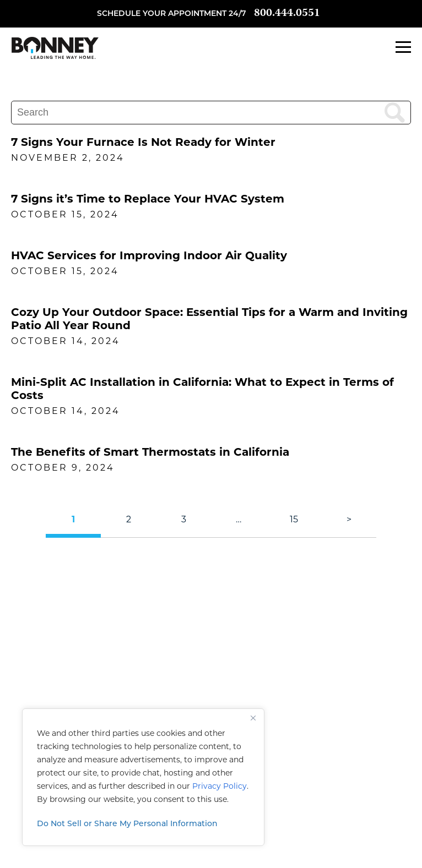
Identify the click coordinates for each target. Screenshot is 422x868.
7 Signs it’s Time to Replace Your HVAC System (148, 199)
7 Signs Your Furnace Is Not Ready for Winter (143, 142)
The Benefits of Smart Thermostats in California (150, 452)
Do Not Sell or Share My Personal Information (127, 824)
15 (294, 519)
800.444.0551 (287, 13)
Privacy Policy (220, 786)
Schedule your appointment (162, 14)
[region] (143, 777)
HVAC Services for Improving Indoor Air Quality (149, 255)
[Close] (253, 718)
